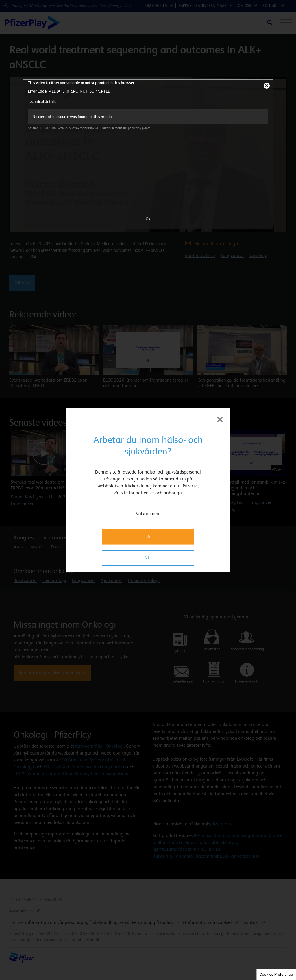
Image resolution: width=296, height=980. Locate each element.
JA (148, 537)
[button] (270, 423)
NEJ (148, 558)
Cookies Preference (276, 974)
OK (148, 219)
